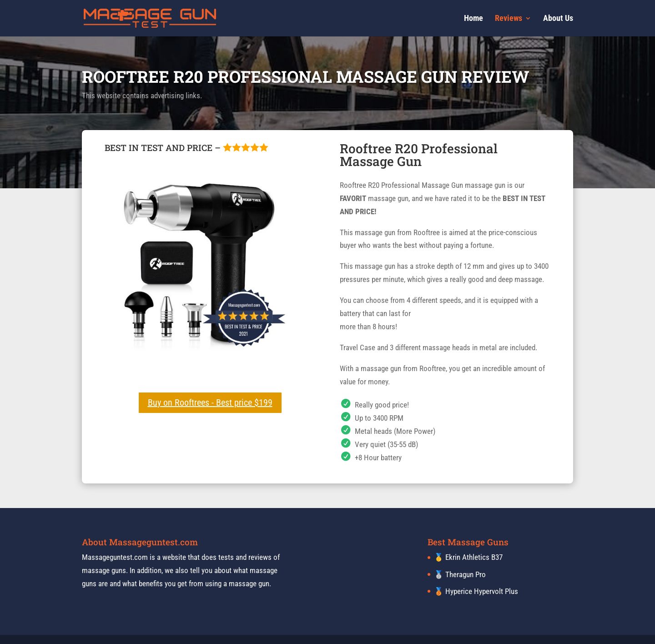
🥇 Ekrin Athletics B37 (468, 557)
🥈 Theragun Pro (460, 574)
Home (474, 19)
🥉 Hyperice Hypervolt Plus (476, 591)
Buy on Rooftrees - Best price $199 (210, 402)
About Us (558, 19)
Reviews (509, 19)
